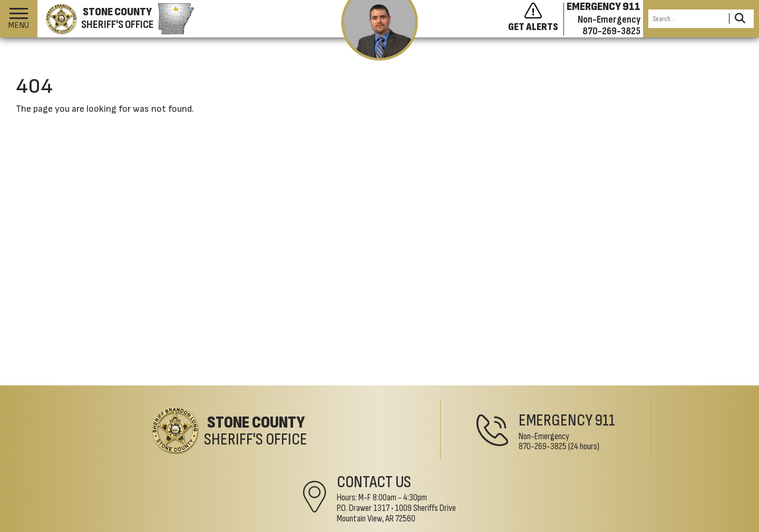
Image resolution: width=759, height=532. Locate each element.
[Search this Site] (687, 19)
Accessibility (242, 525)
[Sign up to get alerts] (536, 19)
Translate (294, 525)
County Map (344, 525)
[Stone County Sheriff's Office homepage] (116, 19)
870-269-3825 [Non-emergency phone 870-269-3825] (611, 31)
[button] (19, 19)
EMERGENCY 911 (604, 7)
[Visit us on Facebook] (734, 500)
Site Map (192, 525)
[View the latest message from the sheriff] (380, 30)
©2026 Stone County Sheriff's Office (92, 525)
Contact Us (585, 418)
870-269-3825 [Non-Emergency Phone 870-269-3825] (377, 449)
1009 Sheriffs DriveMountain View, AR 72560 (607, 449)
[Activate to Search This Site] (740, 19)
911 (439, 424)
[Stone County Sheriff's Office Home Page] (169, 433)
